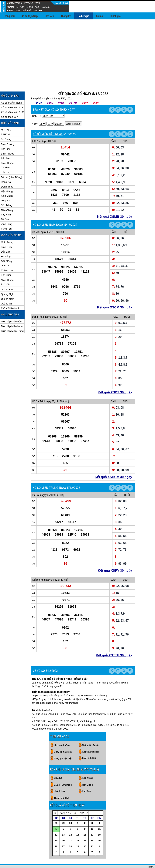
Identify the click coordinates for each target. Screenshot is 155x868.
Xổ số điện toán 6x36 (13, 100)
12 (56, 822)
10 (92, 817)
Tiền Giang (7, 198)
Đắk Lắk (5, 239)
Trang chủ (9, 16)
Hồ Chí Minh (39, 389)
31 (92, 834)
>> (75, 801)
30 (71, 811)
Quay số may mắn (63, 740)
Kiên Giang (7, 183)
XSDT (61, 91)
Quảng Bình (7, 277)
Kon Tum (6, 263)
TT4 (38, 3)
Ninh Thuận (7, 268)
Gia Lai (5, 253)
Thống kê (66, 16)
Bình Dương (8, 132)
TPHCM (5, 122)
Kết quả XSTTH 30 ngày (114, 643)
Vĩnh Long (7, 212)
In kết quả (115, 16)
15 (78, 822)
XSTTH (96, 91)
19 (56, 828)
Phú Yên (38, 10)
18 (99, 822)
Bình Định (6, 235)
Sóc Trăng (7, 193)
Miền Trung (7, 230)
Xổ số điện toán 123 (12, 95)
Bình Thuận (7, 151)
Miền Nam (7, 118)
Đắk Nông (6, 249)
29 (63, 811)
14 (71, 822)
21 (71, 828)
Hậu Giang (7, 179)
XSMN (10, 7)
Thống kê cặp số (90, 733)
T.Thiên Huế (38, 567)
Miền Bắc (58, 766)
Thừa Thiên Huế (10, 296)
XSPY (85, 91)
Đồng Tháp (33, 7)
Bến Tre (5, 146)
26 (56, 834)
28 (56, 811)
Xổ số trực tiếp (29, 16)
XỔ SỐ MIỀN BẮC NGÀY (48, 122)
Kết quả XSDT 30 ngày (115, 380)
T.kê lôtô (49, 16)
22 (78, 828)
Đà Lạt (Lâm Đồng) (11, 165)
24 (92, 828)
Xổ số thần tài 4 (10, 105)
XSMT (10, 10)
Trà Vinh (5, 207)
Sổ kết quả (83, 16)
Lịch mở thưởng (62, 733)
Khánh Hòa (7, 258)
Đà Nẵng (6, 244)
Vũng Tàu (6, 216)
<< (55, 801)
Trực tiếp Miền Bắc (11, 309)
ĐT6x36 (29, 3)
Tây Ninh (6, 202)
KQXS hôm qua (62, 3)
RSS (151, 855)
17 (92, 822)
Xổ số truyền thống (11, 90)
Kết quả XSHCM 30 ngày (113, 465)
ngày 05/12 (47, 220)
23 (85, 828)
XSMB (10, 3)
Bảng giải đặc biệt (63, 746)
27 (63, 834)
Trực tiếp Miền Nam (12, 314)
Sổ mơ (100, 16)
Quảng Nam (8, 287)
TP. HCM (19, 7)
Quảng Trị (6, 291)
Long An (5, 188)
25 (99, 828)
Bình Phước (8, 141)
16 (85, 822)
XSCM (50, 91)
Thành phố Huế (23, 10)
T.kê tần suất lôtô (90, 740)
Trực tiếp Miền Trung (12, 319)
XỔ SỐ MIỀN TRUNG (45, 475)
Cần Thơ (6, 160)
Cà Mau (46, 7)
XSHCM (73, 91)
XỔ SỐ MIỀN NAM (44, 212)
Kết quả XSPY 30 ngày (115, 558)
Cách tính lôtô (89, 746)
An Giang (6, 127)
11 (99, 817)
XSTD (35, 129)
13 (63, 822)
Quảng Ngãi (7, 282)
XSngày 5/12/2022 (62, 86)
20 (63, 828)
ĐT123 (18, 3)
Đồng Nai (6, 170)
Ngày (47, 86)
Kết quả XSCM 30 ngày (114, 295)
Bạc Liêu (6, 137)
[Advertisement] (77, 48)
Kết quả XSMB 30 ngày (114, 204)
